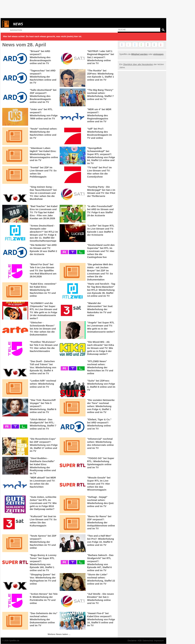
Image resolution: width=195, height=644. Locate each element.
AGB (140, 641)
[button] (122, 45)
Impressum (159, 641)
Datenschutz (148, 641)
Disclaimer (132, 641)
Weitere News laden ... (59, 634)
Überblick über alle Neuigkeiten (138, 64)
